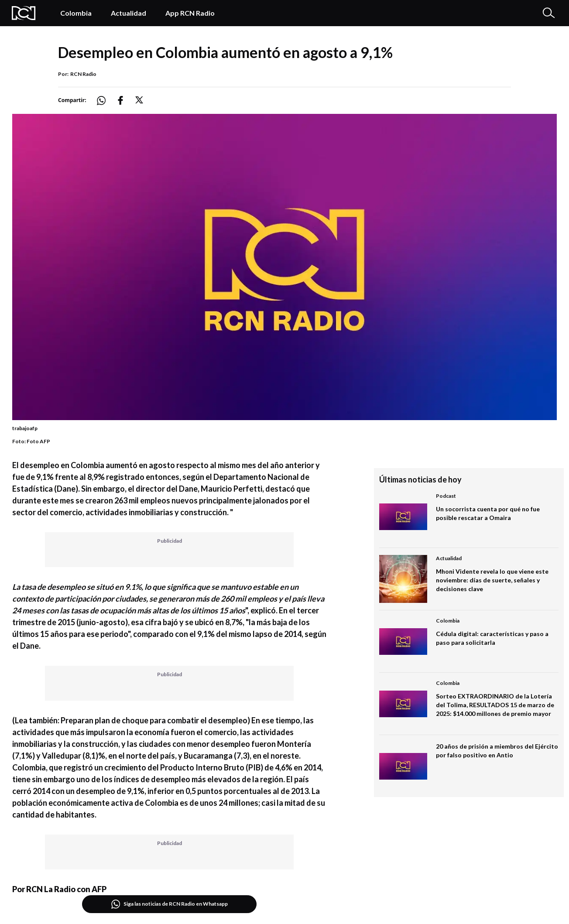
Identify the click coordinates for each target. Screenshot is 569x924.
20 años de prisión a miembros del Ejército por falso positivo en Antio (497, 751)
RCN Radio (83, 74)
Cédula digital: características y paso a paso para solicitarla (492, 638)
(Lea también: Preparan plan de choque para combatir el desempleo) (131, 720)
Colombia (76, 13)
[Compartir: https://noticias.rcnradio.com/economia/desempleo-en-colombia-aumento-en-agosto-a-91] (106, 101)
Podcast (446, 496)
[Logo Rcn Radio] (27, 13)
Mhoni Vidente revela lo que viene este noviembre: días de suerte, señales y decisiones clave (492, 580)
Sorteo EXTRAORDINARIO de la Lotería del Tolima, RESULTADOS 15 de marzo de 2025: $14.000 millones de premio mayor (495, 705)
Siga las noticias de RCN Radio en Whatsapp (170, 904)
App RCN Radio (190, 13)
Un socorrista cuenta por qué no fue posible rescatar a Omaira (488, 513)
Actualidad (129, 13)
